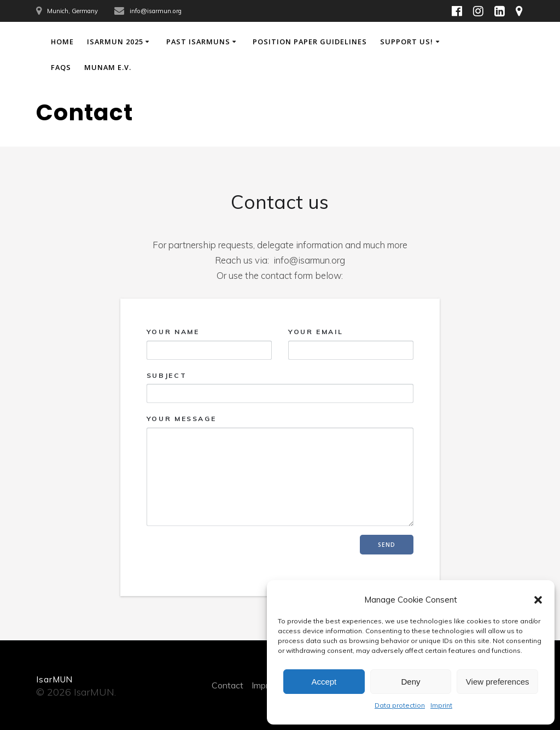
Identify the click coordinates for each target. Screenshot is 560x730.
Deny (410, 682)
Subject (280, 387)
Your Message (280, 470)
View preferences (498, 682)
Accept (324, 682)
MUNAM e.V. (108, 67)
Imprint (441, 705)
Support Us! (407, 42)
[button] (538, 600)
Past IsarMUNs (198, 42)
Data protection (400, 705)
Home (62, 42)
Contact (227, 685)
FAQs (61, 67)
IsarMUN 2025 (115, 42)
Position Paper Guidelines (310, 42)
